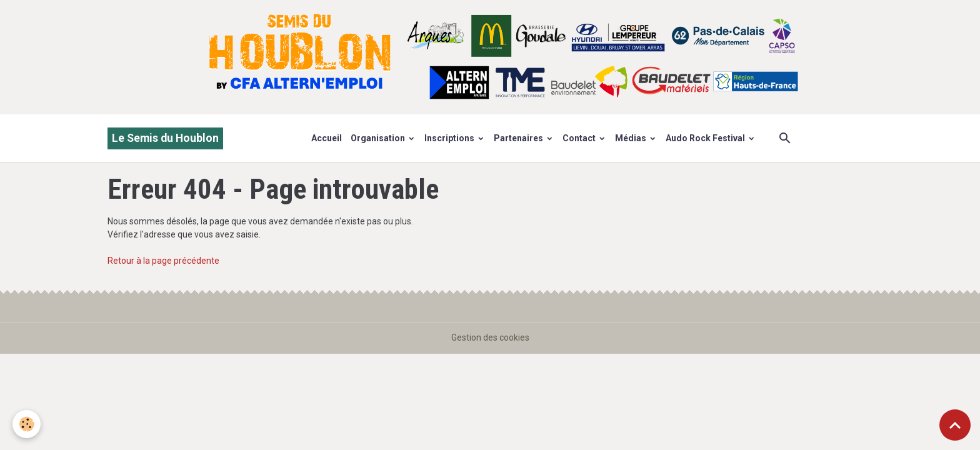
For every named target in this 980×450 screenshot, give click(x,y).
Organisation (379, 138)
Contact (580, 138)
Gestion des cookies (490, 337)
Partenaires (519, 138)
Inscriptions (450, 138)
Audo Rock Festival (706, 138)
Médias (632, 138)
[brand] (165, 138)
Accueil (327, 138)
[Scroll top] (955, 425)
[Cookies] (27, 424)
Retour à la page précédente (163, 261)
